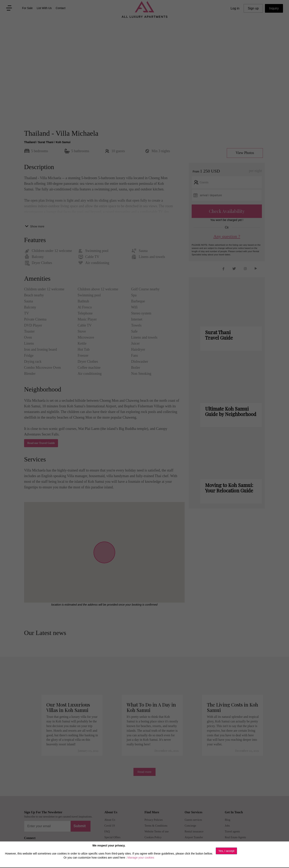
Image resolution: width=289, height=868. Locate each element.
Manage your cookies (141, 858)
